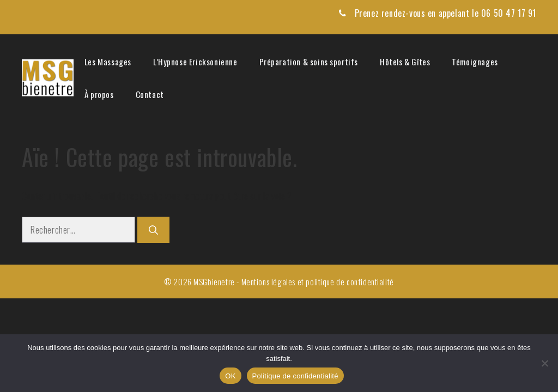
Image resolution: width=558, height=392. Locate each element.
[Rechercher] (153, 230)
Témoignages (475, 62)
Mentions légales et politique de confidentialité (318, 281)
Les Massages (108, 62)
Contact (150, 94)
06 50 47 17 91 (509, 13)
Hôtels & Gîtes (405, 62)
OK (230, 376)
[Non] (544, 363)
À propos (99, 94)
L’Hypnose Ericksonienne (195, 62)
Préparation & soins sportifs (309, 62)
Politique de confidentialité (295, 376)
